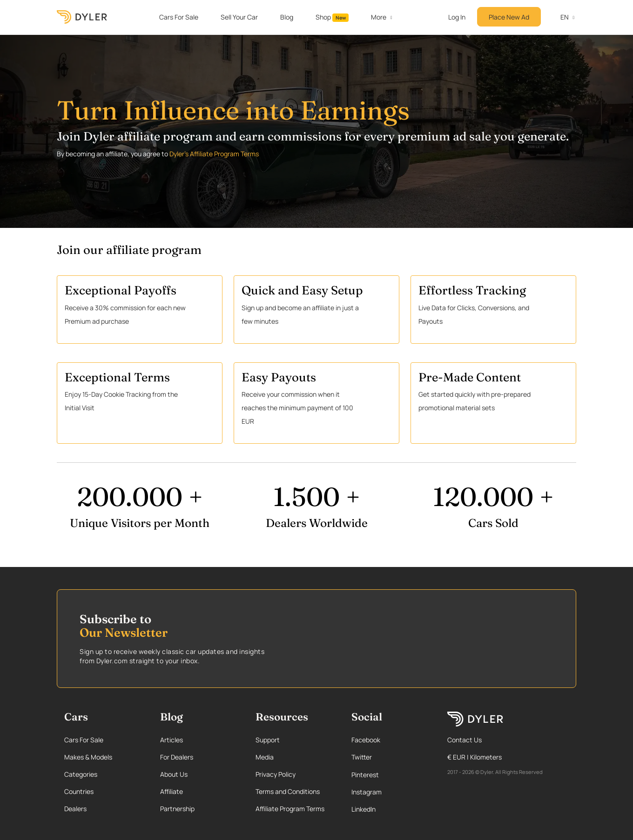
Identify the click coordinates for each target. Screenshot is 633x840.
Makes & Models (88, 757)
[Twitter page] (390, 757)
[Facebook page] (390, 740)
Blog (287, 17)
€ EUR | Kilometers (475, 757)
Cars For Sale (179, 17)
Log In (457, 17)
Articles (172, 740)
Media (265, 757)
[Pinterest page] (390, 775)
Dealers (75, 809)
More (379, 17)
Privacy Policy (276, 774)
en (559, 17)
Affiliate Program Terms (290, 809)
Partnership (177, 809)
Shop (332, 17)
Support (268, 740)
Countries (79, 791)
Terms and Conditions (288, 791)
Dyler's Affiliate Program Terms (214, 154)
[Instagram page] (390, 792)
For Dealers (177, 757)
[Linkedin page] (390, 809)
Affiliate (172, 791)
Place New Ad (509, 17)
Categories (81, 774)
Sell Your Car (239, 17)
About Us (174, 774)
